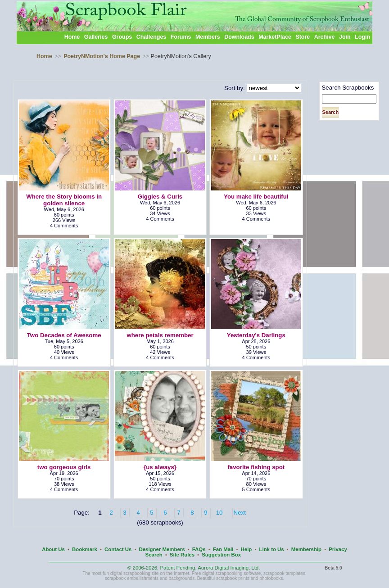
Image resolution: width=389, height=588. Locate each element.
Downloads (239, 37)
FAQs (199, 549)
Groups (122, 37)
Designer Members (162, 549)
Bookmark (85, 549)
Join (345, 37)
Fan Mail (223, 549)
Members (208, 37)
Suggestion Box (221, 555)
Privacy (338, 549)
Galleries (96, 37)
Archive (325, 37)
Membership (306, 549)
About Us (53, 549)
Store (303, 37)
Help (247, 549)
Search (154, 555)
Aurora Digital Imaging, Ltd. (229, 568)
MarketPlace (275, 37)
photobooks (271, 578)
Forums (181, 37)
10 (219, 513)
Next (240, 513)
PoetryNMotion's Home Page (102, 56)
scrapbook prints (233, 578)
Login (362, 37)
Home (72, 37)
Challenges (152, 37)
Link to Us (272, 549)
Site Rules (182, 555)
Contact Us (118, 549)
